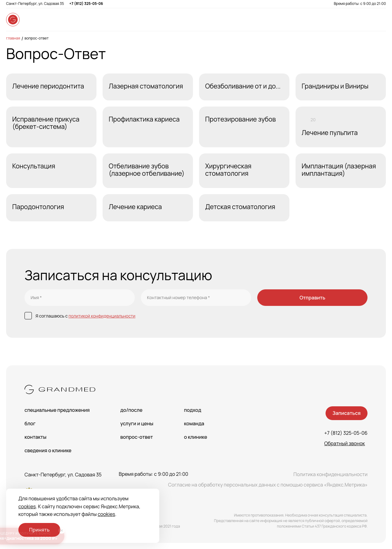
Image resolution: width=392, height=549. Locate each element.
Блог (30, 423)
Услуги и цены (137, 423)
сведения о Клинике (48, 450)
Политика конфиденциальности (330, 474)
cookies (27, 506)
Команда (194, 423)
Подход (193, 410)
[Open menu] (380, 20)
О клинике (196, 437)
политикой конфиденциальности (102, 316)
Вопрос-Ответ (37, 38)
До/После (131, 410)
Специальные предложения (57, 410)
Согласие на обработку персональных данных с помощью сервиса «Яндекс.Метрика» (268, 485)
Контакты (36, 437)
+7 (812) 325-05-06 (86, 4)
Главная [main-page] (13, 38)
